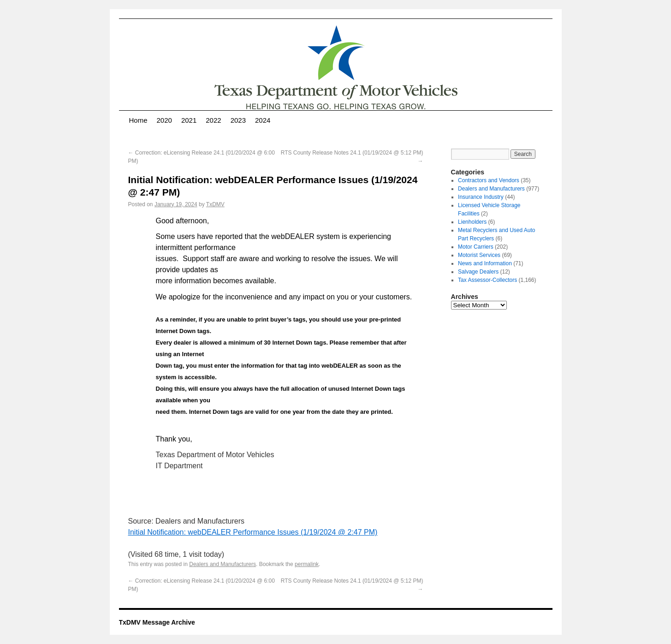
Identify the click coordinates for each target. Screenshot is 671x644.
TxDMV (215, 204)
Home (138, 120)
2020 (164, 120)
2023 (238, 120)
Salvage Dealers (478, 272)
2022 (213, 120)
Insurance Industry (481, 197)
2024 (263, 120)
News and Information (485, 263)
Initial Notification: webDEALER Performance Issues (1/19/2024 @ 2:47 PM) (253, 532)
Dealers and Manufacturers (223, 564)
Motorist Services (479, 255)
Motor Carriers (476, 247)
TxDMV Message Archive (157, 622)
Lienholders (472, 222)
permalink (307, 564)
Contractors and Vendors (489, 180)
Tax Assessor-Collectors (487, 280)
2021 (189, 120)
